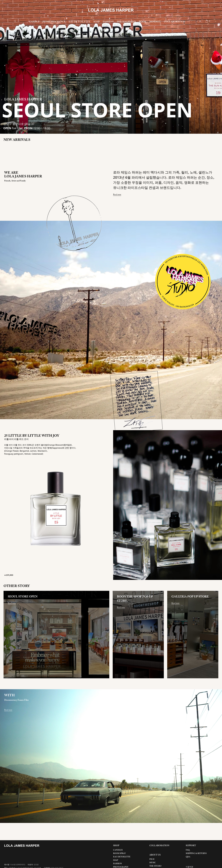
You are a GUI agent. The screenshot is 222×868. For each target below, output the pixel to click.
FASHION (108, 22)
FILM (152, 859)
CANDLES (118, 850)
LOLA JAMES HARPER (111, 10)
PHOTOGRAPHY (126, 22)
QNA (188, 857)
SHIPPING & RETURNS (196, 853)
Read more (117, 194)
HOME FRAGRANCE (54, 22)
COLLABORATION (175, 22)
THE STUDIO (155, 866)
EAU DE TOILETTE (79, 22)
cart (207, 21)
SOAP (97, 22)
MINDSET (155, 22)
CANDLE (34, 22)
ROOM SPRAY (119, 853)
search (15, 21)
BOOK (143, 22)
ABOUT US (107, 30)
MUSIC (153, 863)
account (200, 21)
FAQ (188, 850)
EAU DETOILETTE (122, 857)
